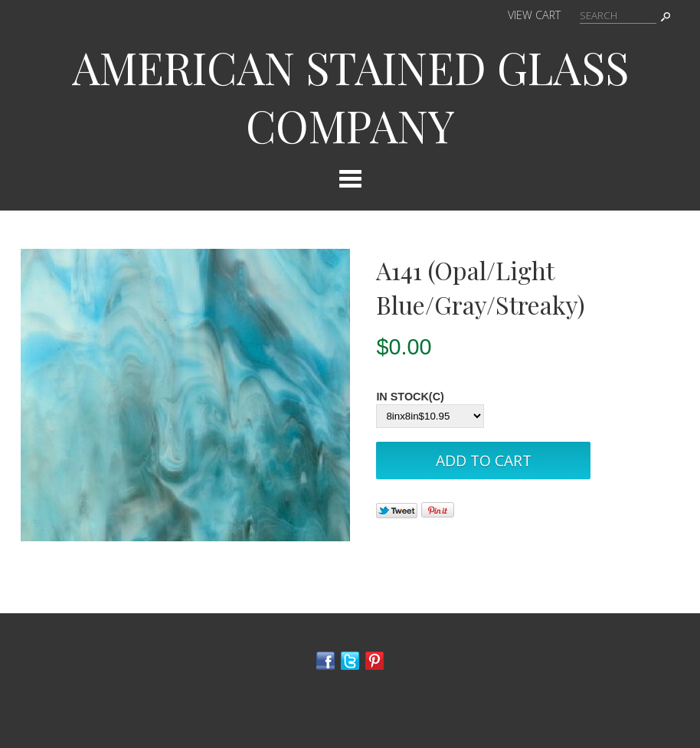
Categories (350, 178)
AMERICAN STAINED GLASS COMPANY (350, 96)
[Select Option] (430, 416)
